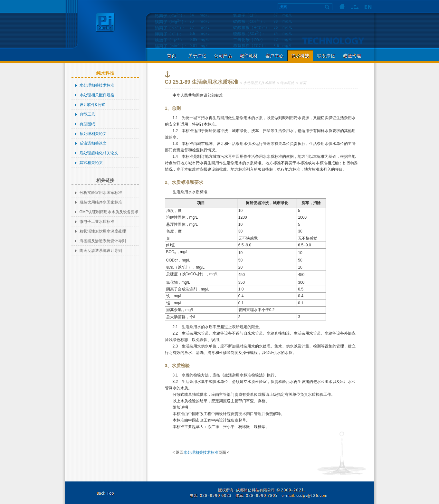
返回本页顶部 (105, 493)
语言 (368, 6)
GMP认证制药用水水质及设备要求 (109, 212)
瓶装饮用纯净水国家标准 (101, 202)
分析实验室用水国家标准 (101, 193)
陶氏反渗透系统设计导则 (101, 251)
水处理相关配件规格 (97, 95)
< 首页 (301, 83)
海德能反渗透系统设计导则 (103, 241)
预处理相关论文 (93, 134)
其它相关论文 (91, 163)
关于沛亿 (197, 56)
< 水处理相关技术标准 (257, 83)
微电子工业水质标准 (97, 222)
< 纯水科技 (286, 83)
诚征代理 (352, 56)
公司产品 (223, 56)
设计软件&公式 (92, 105)
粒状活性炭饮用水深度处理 (103, 231)
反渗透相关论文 (93, 143)
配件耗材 (249, 56)
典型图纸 (87, 124)
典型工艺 (87, 114)
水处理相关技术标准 (97, 85)
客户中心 (274, 56)
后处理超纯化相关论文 (99, 153)
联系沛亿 (326, 56)
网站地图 (355, 6)
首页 (342, 6)
